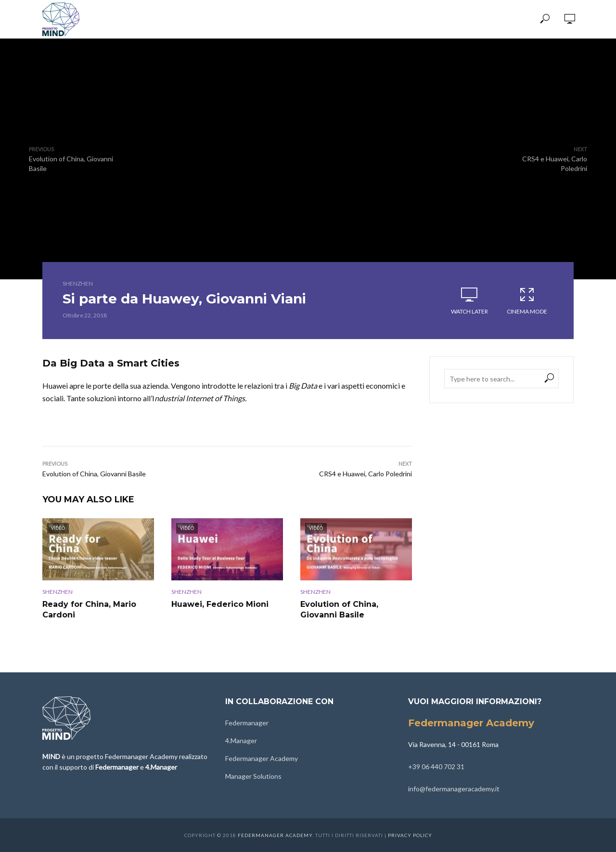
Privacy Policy (410, 835)
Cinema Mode (527, 301)
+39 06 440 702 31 (436, 767)
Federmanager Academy (262, 758)
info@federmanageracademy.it (454, 789)
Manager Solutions (253, 776)
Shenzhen (78, 283)
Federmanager (247, 723)
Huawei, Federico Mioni (220, 604)
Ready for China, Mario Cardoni (89, 610)
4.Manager (241, 741)
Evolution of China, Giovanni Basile (339, 610)
